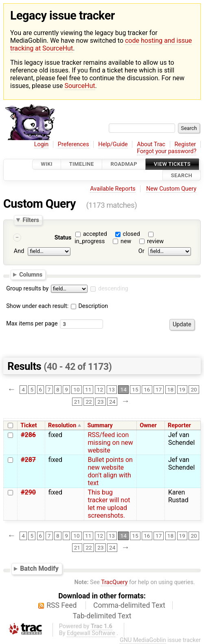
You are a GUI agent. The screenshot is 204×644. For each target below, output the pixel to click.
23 (100, 402)
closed (131, 234)
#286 (28, 435)
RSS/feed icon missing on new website (110, 443)
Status (63, 238)
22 (89, 402)
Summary (100, 425)
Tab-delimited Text (102, 616)
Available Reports (113, 189)
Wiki (47, 164)
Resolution (62, 425)
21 (77, 402)
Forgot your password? (167, 151)
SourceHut (80, 86)
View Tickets (172, 164)
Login (42, 144)
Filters (31, 220)
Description (89, 306)
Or (141, 251)
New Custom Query (171, 189)
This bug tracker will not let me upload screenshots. (109, 504)
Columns (31, 275)
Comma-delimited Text (129, 605)
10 (76, 390)
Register (185, 144)
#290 (28, 492)
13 (112, 390)
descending (113, 289)
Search (182, 175)
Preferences (73, 144)
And (19, 251)
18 (170, 390)
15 (135, 390)
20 (194, 390)
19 (182, 390)
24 (112, 402)
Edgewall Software (91, 633)
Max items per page (32, 324)
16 (147, 390)
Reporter (179, 425)
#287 (28, 460)
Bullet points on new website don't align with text (110, 471)
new (126, 241)
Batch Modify (39, 568)
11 (88, 390)
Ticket (29, 425)
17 (159, 390)
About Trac (151, 144)
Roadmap (124, 164)
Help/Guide (113, 144)
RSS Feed (61, 605)
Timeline (82, 164)
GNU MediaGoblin (143, 640)
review (155, 241)
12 (100, 390)
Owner (148, 425)
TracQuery (114, 582)
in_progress (90, 241)
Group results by (27, 289)
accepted (95, 234)
